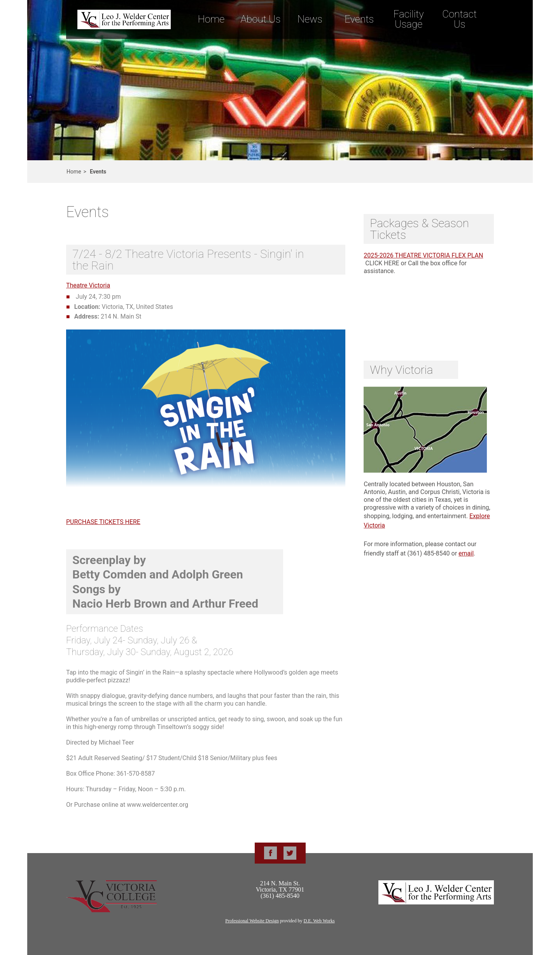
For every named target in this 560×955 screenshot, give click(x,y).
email (466, 553)
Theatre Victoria (88, 286)
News (310, 19)
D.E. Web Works (319, 921)
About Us (260, 19)
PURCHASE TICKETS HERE (103, 522)
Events (359, 19)
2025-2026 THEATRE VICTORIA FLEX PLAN (423, 255)
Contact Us (459, 19)
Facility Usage (409, 19)
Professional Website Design (252, 921)
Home (211, 19)
